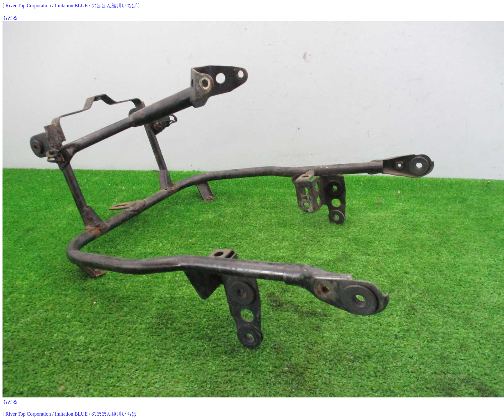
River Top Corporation (28, 5)
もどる (10, 18)
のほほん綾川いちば (114, 5)
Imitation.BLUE (71, 5)
